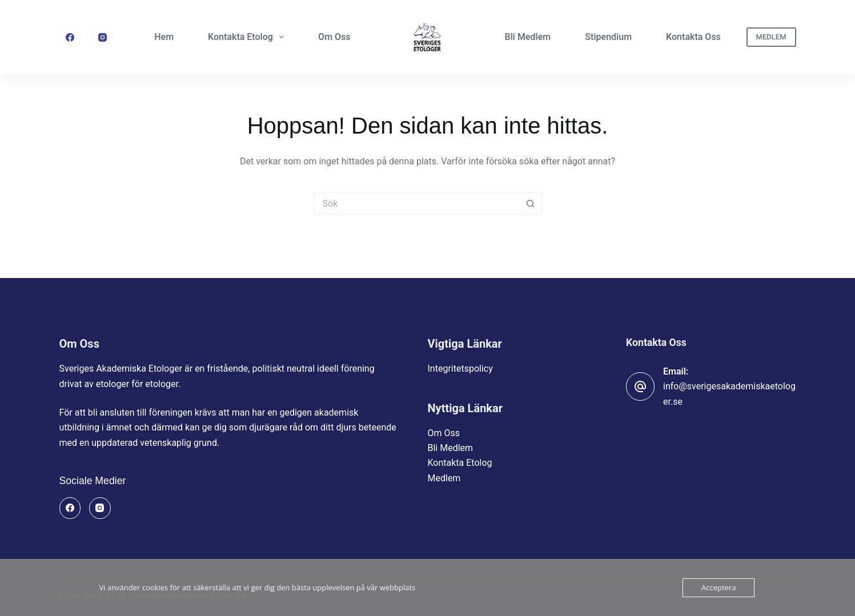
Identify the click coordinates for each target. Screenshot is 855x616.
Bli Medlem (528, 37)
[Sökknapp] (531, 203)
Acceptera (718, 587)
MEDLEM (771, 37)
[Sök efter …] (416, 203)
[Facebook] (70, 37)
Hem (164, 37)
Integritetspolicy (460, 369)
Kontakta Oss (693, 37)
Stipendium (608, 37)
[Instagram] (103, 37)
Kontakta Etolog (248, 37)
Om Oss (334, 37)
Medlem (444, 478)
